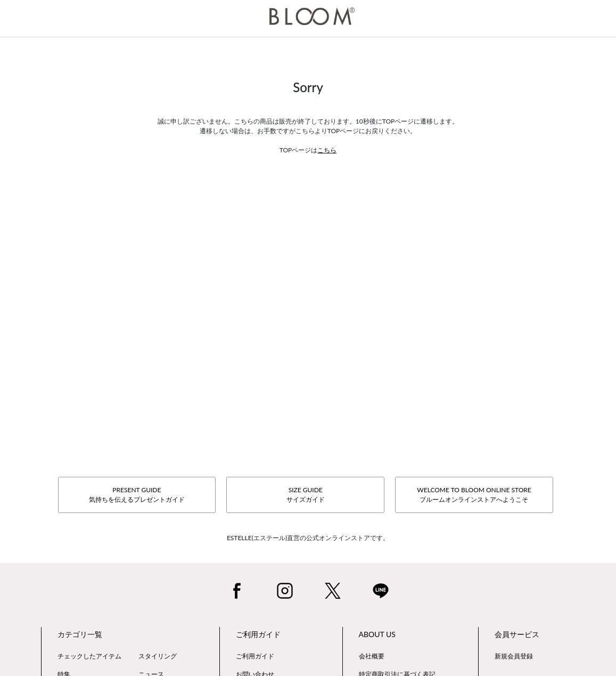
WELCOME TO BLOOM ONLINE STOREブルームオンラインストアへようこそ (474, 495)
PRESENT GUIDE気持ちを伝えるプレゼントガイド (137, 495)
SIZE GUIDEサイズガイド (306, 495)
